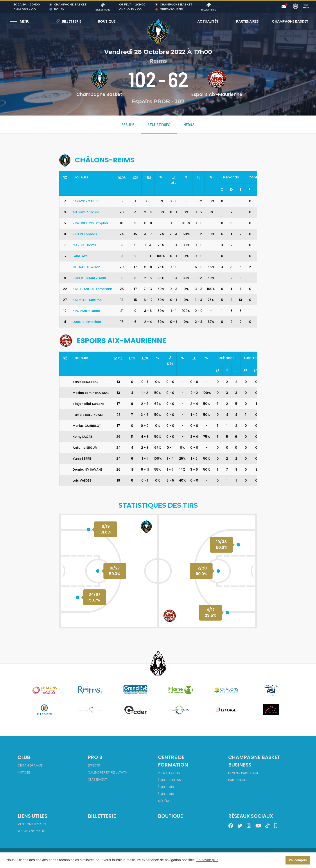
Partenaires (247, 21)
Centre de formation (173, 761)
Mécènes (165, 801)
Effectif (94, 765)
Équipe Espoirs (169, 780)
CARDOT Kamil (84, 245)
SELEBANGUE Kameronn (92, 289)
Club (24, 757)
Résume (128, 125)
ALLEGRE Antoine (86, 212)
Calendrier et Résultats (107, 772)
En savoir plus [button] (207, 860)
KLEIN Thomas (85, 234)
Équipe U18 (166, 787)
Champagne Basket (287, 21)
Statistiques (159, 125)
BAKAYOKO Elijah (86, 201)
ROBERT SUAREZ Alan (89, 278)
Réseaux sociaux (31, 831)
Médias (189, 125)
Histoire (24, 772)
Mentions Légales (32, 824)
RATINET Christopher (91, 223)
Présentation (169, 773)
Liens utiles (32, 816)
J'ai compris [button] (297, 860)
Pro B (95, 757)
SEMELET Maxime (87, 300)
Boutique (107, 21)
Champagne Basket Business (254, 761)
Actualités (208, 21)
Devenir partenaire (243, 773)
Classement (97, 779)
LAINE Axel (81, 256)
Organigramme (30, 765)
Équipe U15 (166, 794)
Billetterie (68, 21)
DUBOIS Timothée (87, 322)
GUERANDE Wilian (86, 267)
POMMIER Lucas (86, 311)
